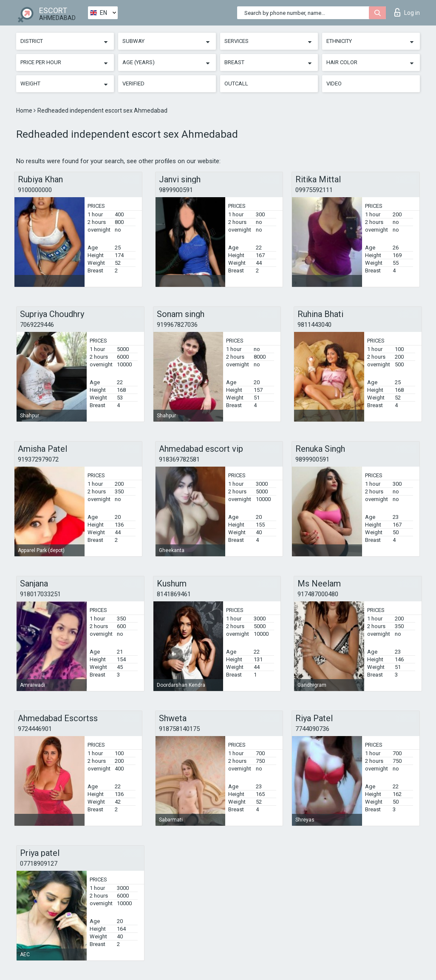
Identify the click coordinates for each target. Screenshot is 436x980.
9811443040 (314, 325)
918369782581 (179, 459)
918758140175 (179, 729)
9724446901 (35, 729)
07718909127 (39, 864)
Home (25, 110)
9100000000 (35, 190)
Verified (133, 84)
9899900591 (176, 190)
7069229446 (37, 325)
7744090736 (312, 729)
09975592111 (314, 190)
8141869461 (174, 594)
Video (334, 84)
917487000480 (318, 594)
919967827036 (177, 325)
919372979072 (38, 459)
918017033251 (40, 594)
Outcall (236, 84)
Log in (407, 12)
